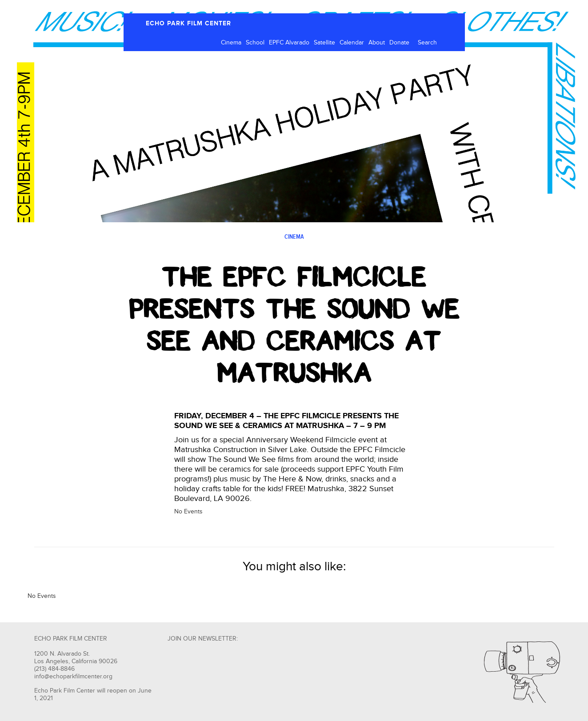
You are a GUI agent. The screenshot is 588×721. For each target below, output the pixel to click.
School (255, 43)
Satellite (324, 43)
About (377, 43)
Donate (399, 43)
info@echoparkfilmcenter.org (73, 677)
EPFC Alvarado (289, 43)
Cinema (231, 43)
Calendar (352, 43)
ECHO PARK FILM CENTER (188, 23)
